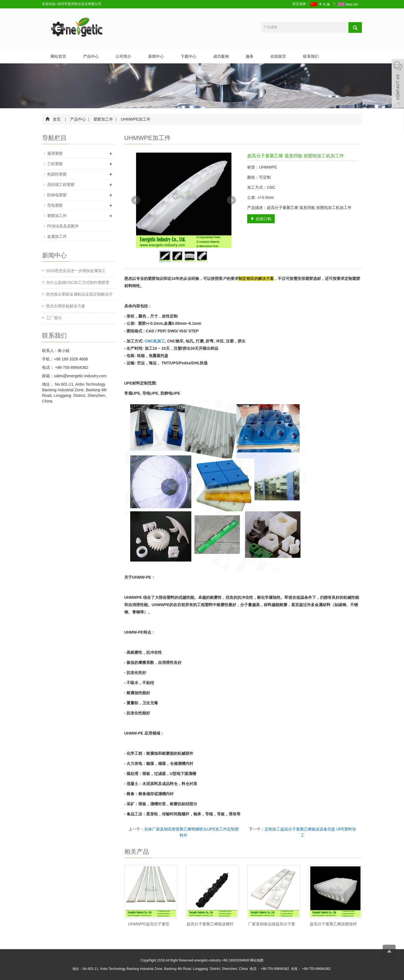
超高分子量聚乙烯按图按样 (333, 924)
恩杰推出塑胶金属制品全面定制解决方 (79, 294)
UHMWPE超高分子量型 (149, 924)
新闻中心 (156, 56)
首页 (57, 119)
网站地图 (257, 960)
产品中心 (91, 56)
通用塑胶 (55, 153)
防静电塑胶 (57, 195)
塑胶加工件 (104, 119)
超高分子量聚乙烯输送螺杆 (210, 924)
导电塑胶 (55, 205)
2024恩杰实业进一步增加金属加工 (76, 271)
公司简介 (123, 56)
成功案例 (221, 56)
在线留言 (278, 56)
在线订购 (261, 219)
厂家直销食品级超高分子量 (272, 924)
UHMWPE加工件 (135, 119)
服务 (250, 56)
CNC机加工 (155, 341)
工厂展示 (54, 318)
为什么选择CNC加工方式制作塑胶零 (78, 282)
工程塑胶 (55, 164)
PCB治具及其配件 (63, 226)
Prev (136, 200)
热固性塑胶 (57, 174)
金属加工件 (57, 236)
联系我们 (311, 56)
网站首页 (58, 56)
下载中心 (189, 56)
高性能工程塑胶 (61, 185)
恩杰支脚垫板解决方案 (66, 306)
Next (231, 200)
